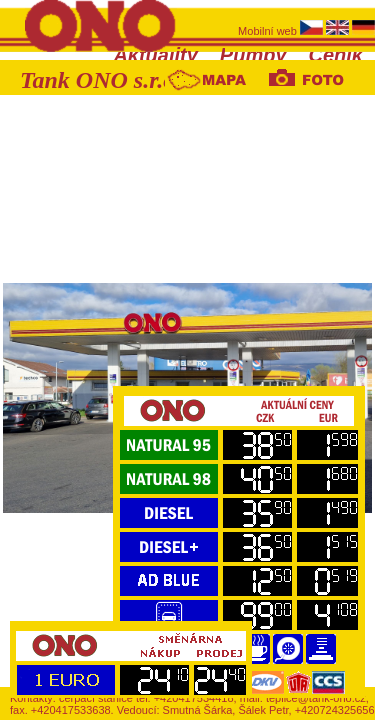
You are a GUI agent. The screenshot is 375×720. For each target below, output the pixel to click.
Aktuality (155, 55)
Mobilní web (269, 31)
